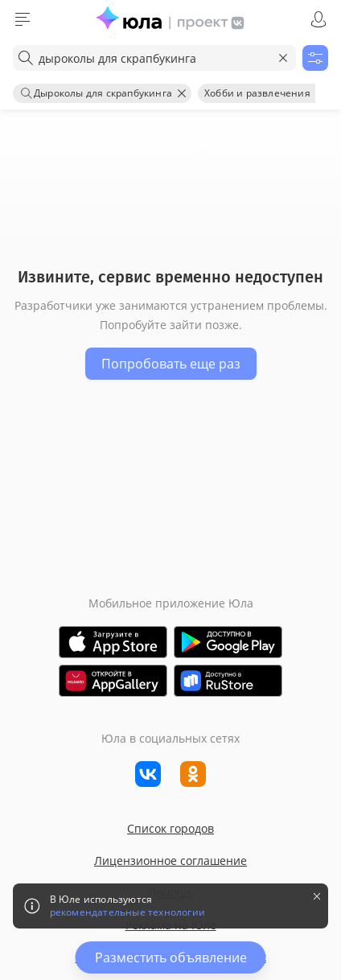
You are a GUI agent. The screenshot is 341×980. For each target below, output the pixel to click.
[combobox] (154, 58)
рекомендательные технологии (127, 912)
